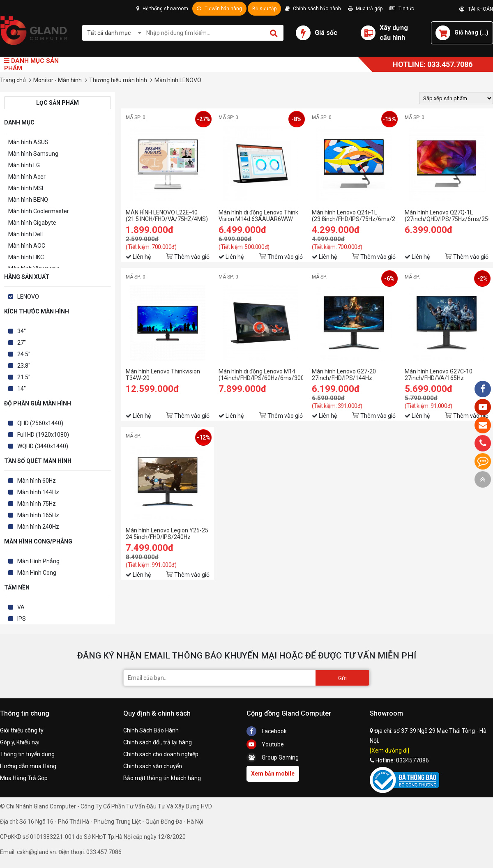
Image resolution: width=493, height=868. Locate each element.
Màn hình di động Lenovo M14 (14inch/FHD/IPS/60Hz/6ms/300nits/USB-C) (260, 375)
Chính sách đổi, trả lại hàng (158, 742)
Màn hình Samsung (33, 154)
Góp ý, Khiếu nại (20, 742)
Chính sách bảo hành (313, 9)
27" (22, 343)
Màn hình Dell (25, 234)
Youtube (265, 744)
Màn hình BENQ (28, 200)
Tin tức (402, 9)
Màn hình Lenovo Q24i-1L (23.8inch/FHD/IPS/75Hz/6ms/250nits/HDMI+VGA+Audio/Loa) (354, 216)
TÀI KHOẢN (476, 9)
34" (22, 331)
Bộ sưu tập (264, 9)
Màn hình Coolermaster (39, 211)
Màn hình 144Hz (38, 492)
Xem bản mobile (273, 774)
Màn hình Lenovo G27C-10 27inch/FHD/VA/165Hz (439, 375)
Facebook (267, 731)
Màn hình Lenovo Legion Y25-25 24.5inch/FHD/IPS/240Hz (167, 534)
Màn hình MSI (26, 188)
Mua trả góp (365, 9)
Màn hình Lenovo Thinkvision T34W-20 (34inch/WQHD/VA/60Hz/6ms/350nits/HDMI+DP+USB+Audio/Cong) (168, 375)
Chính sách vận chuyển (153, 766)
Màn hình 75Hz (37, 504)
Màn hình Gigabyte (32, 223)
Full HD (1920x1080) (43, 435)
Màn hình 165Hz (38, 515)
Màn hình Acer (27, 177)
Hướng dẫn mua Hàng (28, 766)
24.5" (24, 354)
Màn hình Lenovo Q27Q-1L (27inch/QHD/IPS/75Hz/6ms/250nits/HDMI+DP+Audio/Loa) (447, 216)
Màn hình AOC (27, 246)
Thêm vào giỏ (192, 257)
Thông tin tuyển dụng (27, 754)
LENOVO (28, 297)
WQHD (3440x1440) (43, 446)
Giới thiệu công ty (22, 730)
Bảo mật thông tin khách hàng (162, 778)
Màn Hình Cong (37, 573)
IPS (22, 619)
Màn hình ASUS (28, 142)
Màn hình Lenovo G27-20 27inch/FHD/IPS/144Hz (344, 375)
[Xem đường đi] (389, 751)
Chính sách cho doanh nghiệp (161, 754)
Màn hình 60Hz (37, 481)
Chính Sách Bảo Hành (151, 730)
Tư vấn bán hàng (219, 9)
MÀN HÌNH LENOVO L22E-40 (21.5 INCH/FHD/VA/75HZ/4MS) (167, 216)
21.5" (24, 377)
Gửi (342, 678)
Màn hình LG (24, 165)
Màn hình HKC (26, 257)
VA (21, 607)
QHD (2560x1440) (40, 423)
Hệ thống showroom (162, 9)
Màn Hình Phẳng (38, 561)
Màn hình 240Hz (38, 527)
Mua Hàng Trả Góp (24, 778)
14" (22, 389)
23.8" (24, 366)
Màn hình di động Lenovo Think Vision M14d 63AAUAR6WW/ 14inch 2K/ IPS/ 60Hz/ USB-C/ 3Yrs (258, 216)
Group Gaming (273, 757)
